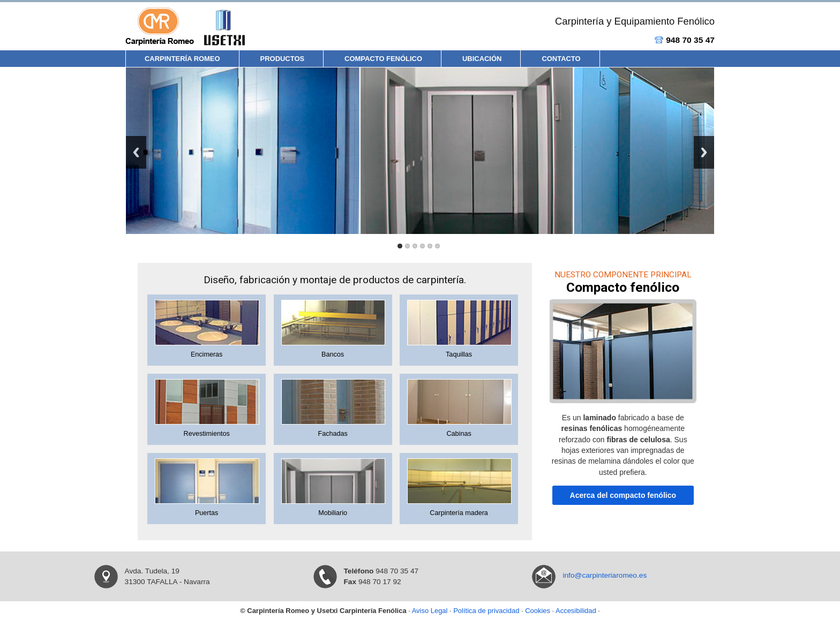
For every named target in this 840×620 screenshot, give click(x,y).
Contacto (561, 59)
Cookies (538, 611)
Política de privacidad (486, 611)
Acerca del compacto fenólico (623, 495)
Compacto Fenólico (383, 59)
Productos (283, 59)
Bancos (333, 354)
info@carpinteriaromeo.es (605, 575)
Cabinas (459, 434)
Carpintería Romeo (182, 59)
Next (704, 152)
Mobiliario (333, 513)
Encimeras (207, 354)
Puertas (207, 513)
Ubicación (482, 59)
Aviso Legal (430, 611)
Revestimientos (207, 434)
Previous (136, 152)
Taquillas (459, 354)
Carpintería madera (459, 513)
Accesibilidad (576, 611)
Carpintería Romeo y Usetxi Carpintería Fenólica (327, 611)
